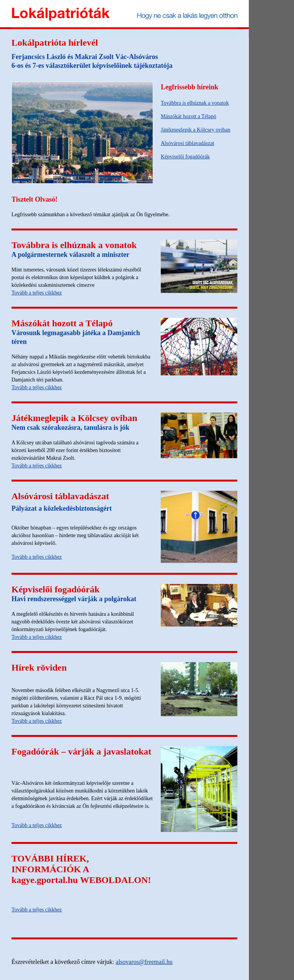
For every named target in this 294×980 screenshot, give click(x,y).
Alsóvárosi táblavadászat (188, 143)
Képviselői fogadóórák (185, 157)
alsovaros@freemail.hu (144, 962)
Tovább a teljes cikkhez (37, 293)
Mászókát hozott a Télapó (189, 116)
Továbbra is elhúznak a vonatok (195, 103)
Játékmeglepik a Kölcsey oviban (196, 130)
